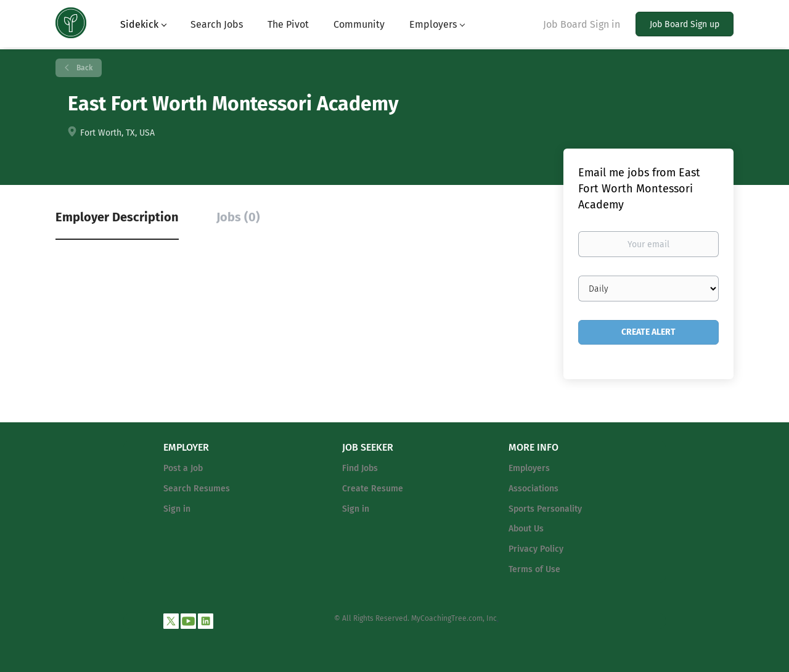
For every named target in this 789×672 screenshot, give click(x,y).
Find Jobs (360, 468)
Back (84, 68)
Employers (529, 468)
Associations (533, 489)
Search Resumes (197, 489)
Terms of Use (534, 569)
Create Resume (373, 489)
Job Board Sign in (582, 24)
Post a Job (183, 468)
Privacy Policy (536, 549)
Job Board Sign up (685, 24)
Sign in (177, 509)
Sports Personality (545, 509)
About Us (526, 529)
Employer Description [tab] (117, 217)
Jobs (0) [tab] (238, 217)
